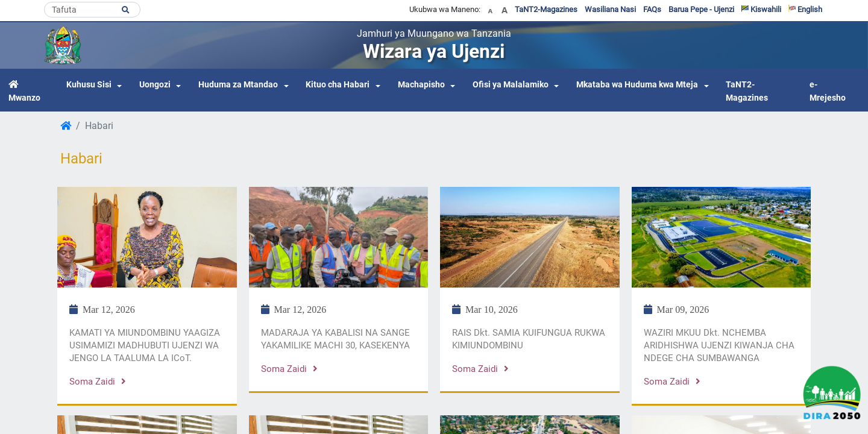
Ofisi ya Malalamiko (511, 85)
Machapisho (421, 85)
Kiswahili (761, 9)
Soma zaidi (98, 382)
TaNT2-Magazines (546, 9)
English (805, 9)
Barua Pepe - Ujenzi (701, 9)
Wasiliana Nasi (610, 9)
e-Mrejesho (828, 91)
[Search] (92, 10)
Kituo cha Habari (338, 85)
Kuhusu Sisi (89, 85)
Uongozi (155, 85)
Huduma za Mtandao (238, 85)
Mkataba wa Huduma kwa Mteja (637, 85)
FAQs (652, 9)
